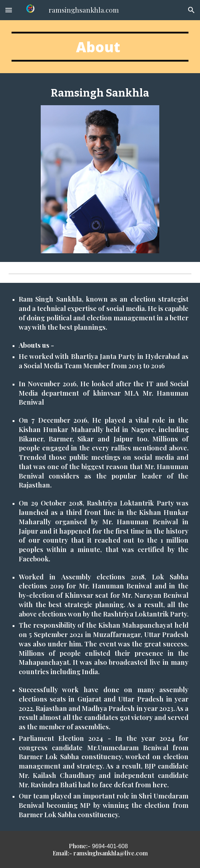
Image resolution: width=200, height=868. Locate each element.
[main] (100, 47)
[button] (9, 10)
